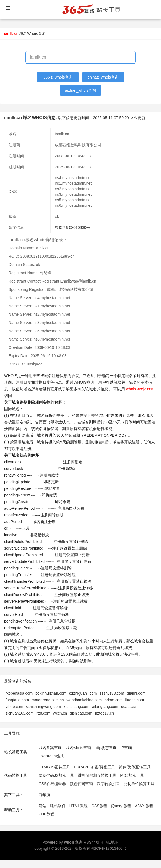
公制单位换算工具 (139, 784)
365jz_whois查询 (58, 77)
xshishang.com (77, 707)
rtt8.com (43, 713)
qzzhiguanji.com (83, 693)
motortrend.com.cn (48, 700)
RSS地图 (91, 842)
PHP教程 (46, 814)
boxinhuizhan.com (51, 693)
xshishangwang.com (43, 707)
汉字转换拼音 (108, 784)
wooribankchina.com (84, 700)
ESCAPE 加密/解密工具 (94, 767)
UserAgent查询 (52, 756)
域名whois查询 (78, 748)
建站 (42, 806)
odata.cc (128, 707)
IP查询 (126, 748)
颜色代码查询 (81, 784)
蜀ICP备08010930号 (73, 228)
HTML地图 (109, 842)
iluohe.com (135, 700)
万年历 (44, 795)
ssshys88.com (112, 693)
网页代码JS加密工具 (56, 775)
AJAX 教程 (144, 806)
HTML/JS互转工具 (54, 767)
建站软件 (58, 806)
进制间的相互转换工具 (97, 775)
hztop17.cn (105, 713)
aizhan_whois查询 (81, 90)
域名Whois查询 (32, 33)
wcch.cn (60, 713)
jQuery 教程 (121, 806)
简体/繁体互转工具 (135, 767)
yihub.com (14, 707)
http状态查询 (106, 748)
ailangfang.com (105, 707)
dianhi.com (136, 693)
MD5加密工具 (132, 775)
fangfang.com (17, 700)
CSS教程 (99, 806)
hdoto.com (113, 700)
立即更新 (138, 118)
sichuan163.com (20, 713)
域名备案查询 (50, 748)
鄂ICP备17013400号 (109, 848)
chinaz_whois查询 (103, 77)
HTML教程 (79, 806)
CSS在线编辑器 (52, 784)
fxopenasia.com (19, 693)
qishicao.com (81, 713)
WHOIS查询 (84, 382)
